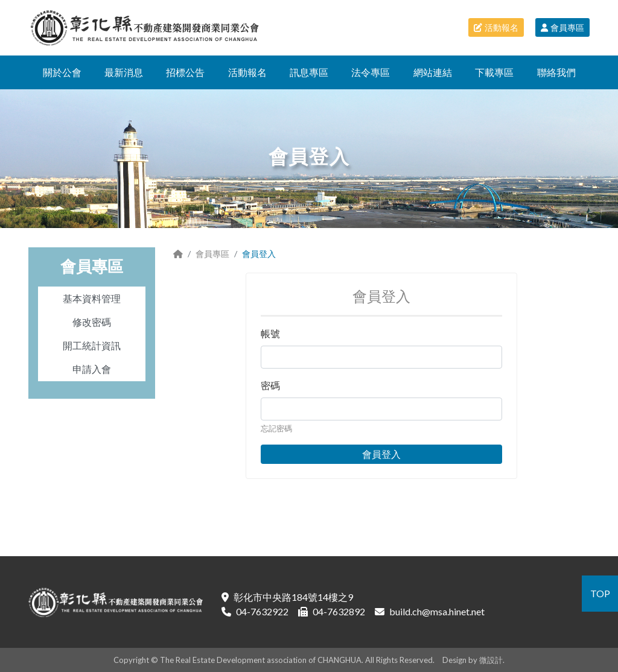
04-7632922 (262, 611)
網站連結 (433, 72)
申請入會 (92, 369)
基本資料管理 (92, 298)
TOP (600, 593)
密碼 (270, 385)
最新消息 (124, 72)
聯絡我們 (556, 72)
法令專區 (371, 72)
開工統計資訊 (92, 345)
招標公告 (185, 72)
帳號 (270, 333)
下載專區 (494, 72)
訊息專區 (309, 72)
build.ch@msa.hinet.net (437, 611)
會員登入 (381, 454)
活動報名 (496, 27)
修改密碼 (92, 322)
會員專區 (562, 27)
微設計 (491, 660)
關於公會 (62, 72)
